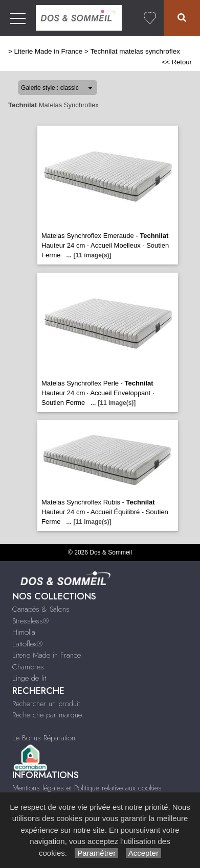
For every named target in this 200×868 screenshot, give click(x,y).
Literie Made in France (49, 51)
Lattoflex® (27, 644)
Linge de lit (29, 678)
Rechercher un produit (46, 704)
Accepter (143, 853)
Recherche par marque (47, 715)
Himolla (24, 632)
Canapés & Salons (41, 609)
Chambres (28, 667)
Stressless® (30, 621)
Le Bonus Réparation (44, 738)
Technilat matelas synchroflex (135, 51)
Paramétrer (96, 853)
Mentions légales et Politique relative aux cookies (87, 788)
